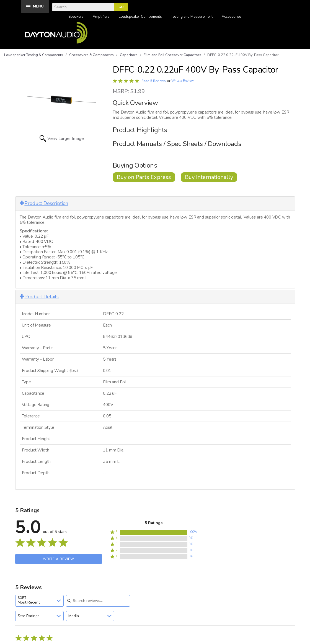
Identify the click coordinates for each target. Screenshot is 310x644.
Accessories (232, 17)
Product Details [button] (39, 297)
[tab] (155, 203)
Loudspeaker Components (140, 17)
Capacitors (129, 55)
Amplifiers (101, 17)
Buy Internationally (209, 177)
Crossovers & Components (91, 55)
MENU (38, 6)
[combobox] (39, 601)
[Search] (83, 7)
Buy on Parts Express (144, 177)
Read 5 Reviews (154, 81)
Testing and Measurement (192, 17)
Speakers (76, 17)
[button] (153, 532)
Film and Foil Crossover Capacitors (172, 55)
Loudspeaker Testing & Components (34, 55)
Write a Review (183, 81)
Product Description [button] (44, 203)
